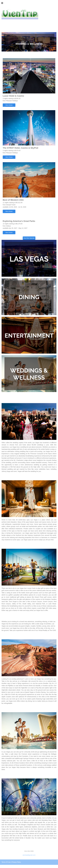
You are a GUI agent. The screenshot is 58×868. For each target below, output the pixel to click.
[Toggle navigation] (2, 4)
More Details (9, 105)
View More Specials (29, 238)
